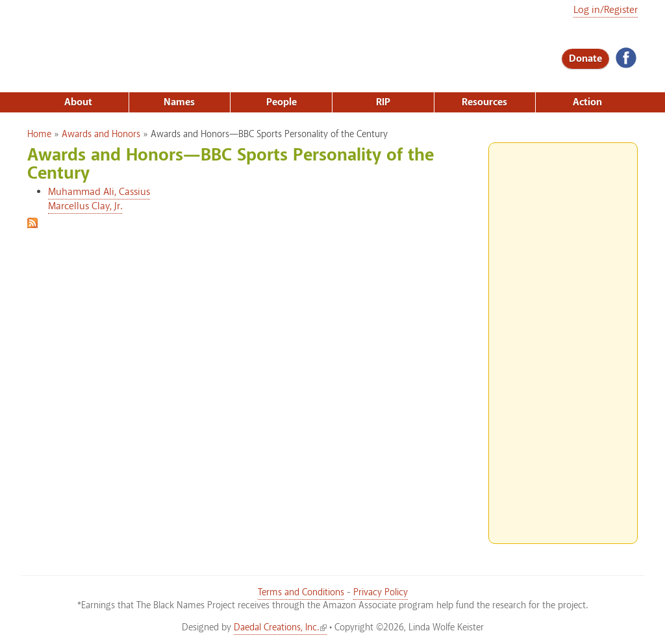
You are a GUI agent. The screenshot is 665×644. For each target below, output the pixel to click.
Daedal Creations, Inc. (280, 628)
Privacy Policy (381, 593)
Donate (585, 59)
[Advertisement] (563, 338)
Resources (484, 102)
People (282, 102)
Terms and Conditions (301, 593)
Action (587, 102)
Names (179, 102)
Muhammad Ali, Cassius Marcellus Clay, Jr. (99, 199)
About (78, 102)
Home (39, 135)
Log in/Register (606, 10)
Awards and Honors (101, 135)
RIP (383, 102)
